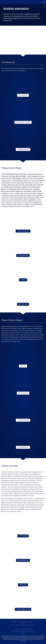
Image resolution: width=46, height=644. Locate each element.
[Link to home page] (2, 2)
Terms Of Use (18, 630)
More (44, 2)
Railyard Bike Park (36, 489)
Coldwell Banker (17, 622)
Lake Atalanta (33, 474)
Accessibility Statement (19, 632)
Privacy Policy (27, 630)
